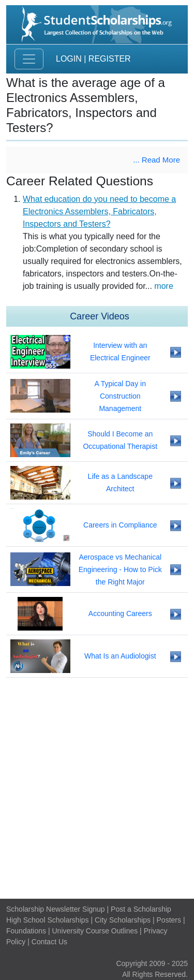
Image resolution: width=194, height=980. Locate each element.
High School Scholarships (48, 920)
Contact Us (49, 942)
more (163, 286)
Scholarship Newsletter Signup (56, 909)
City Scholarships (123, 920)
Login (69, 59)
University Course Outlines (95, 931)
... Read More (156, 160)
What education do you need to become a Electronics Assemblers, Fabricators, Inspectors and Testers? (99, 211)
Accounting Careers (120, 613)
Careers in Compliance (120, 525)
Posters (169, 920)
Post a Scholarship (141, 909)
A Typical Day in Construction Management (120, 396)
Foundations (26, 931)
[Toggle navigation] (29, 59)
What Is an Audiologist (120, 656)
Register (110, 59)
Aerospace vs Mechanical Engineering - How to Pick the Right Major (120, 569)
